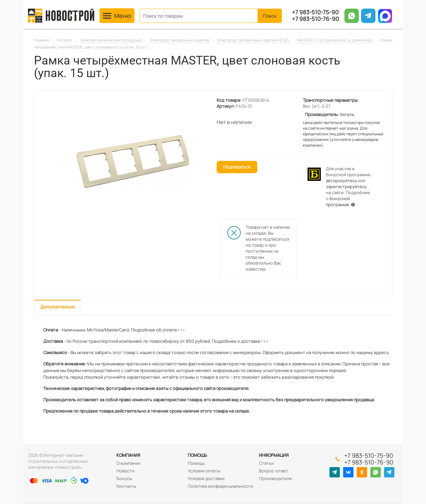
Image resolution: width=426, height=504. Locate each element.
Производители (275, 478)
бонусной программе (338, 201)
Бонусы (124, 478)
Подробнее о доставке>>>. (241, 341)
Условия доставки (206, 478)
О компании (128, 463)
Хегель (347, 114)
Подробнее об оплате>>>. (158, 330)
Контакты (126, 486)
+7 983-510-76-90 (315, 19)
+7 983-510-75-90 (315, 12)
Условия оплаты (204, 471)
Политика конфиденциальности (220, 486)
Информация (274, 455)
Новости (125, 471)
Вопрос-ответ (274, 471)
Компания (128, 455)
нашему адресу (372, 352)
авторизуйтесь (341, 181)
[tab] (58, 307)
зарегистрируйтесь (346, 187)
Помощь (197, 455)
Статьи (266, 463)
